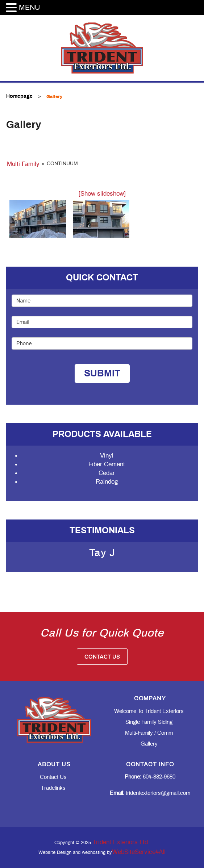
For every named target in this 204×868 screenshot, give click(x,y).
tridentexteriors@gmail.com (150, 793)
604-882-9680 (150, 777)
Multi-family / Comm (149, 733)
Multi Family (23, 164)
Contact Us (102, 657)
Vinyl (107, 456)
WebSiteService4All (139, 852)
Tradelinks (53, 788)
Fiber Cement (107, 464)
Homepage (19, 96)
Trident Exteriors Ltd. (121, 842)
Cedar (107, 473)
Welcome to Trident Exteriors (149, 711)
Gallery (149, 744)
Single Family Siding (149, 722)
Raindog (107, 482)
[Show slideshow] (102, 194)
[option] (102, 557)
